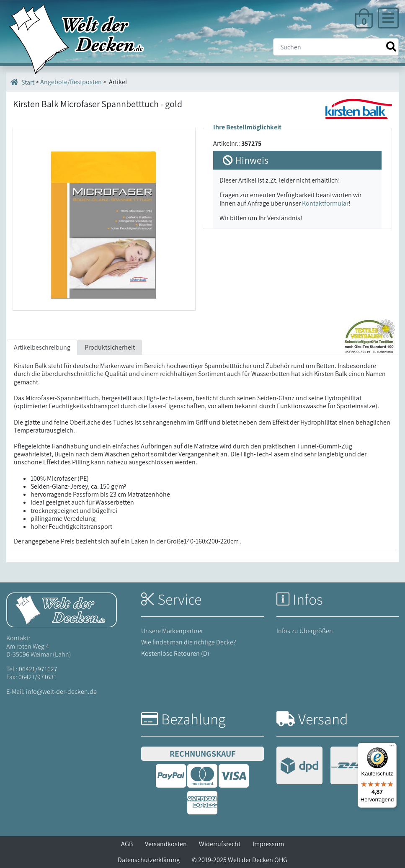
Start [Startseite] (22, 82)
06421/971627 (38, 669)
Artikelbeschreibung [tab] (42, 347)
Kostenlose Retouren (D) (175, 653)
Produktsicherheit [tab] (110, 347)
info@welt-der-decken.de (61, 692)
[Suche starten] (391, 47)
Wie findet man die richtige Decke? (189, 642)
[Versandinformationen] (326, 766)
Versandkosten (166, 844)
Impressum (268, 844)
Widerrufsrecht (220, 844)
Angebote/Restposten (71, 82)
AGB (127, 844)
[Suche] (336, 47)
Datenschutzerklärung (149, 860)
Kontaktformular (325, 203)
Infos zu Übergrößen (305, 631)
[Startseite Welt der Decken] (62, 609)
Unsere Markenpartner (172, 631)
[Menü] (392, 748)
